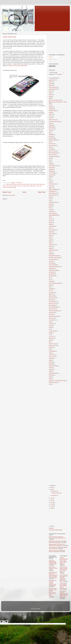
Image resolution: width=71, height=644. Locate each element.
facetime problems (53, 140)
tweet (50, 377)
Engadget (51, 528)
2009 (52, 508)
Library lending (52, 213)
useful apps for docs (53, 166)
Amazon (51, 186)
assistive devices (53, 250)
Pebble (50, 224)
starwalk (51, 369)
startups (51, 368)
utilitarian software (53, 382)
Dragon (51, 204)
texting (50, 371)
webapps (51, 169)
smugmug (51, 364)
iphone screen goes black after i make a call (13, 186)
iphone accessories (53, 153)
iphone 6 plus (9, 184)
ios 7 (50, 291)
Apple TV (51, 188)
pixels (50, 340)
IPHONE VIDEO (53, 111)
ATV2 (50, 180)
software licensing (53, 366)
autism (50, 252)
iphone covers (29, 184)
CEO (50, 199)
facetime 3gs (52, 274)
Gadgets (51, 107)
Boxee (50, 197)
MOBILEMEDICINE (53, 215)
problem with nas (53, 346)
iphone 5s (51, 294)
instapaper (51, 289)
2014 (52, 498)
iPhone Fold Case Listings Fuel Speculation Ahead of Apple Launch (57, 537)
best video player (53, 259)
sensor (4, 188)
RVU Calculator (52, 230)
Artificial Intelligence (53, 190)
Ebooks (51, 206)
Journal (51, 210)
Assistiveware (52, 191)
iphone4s (51, 314)
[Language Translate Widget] (56, 72)
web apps (51, 168)
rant (50, 349)
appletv (51, 248)
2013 (52, 500)
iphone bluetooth (53, 302)
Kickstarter (51, 212)
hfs (50, 278)
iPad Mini (51, 281)
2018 (52, 487)
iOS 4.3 (51, 116)
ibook (50, 147)
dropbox (51, 114)
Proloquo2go (52, 226)
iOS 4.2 (51, 91)
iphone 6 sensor (17, 184)
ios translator (52, 292)
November (54, 496)
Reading (51, 232)
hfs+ (50, 280)
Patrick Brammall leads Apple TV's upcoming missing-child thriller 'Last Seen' (64, 578)
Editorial (51, 85)
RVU (50, 228)
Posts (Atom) (12, 195)
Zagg (15, 188)
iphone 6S (23, 184)
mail (50, 322)
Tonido (50, 239)
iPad (50, 98)
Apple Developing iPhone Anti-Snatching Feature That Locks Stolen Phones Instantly (53, 575)
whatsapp (51, 171)
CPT (50, 201)
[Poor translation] (6, 622)
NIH (50, 217)
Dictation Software (53, 202)
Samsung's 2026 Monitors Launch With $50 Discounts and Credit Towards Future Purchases (53, 592)
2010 (52, 506)
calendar (51, 261)
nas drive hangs (52, 331)
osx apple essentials (54, 156)
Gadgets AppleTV (53, 89)
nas (50, 329)
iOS (50, 142)
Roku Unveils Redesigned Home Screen (53, 568)
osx (50, 335)
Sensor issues (10, 188)
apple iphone (52, 80)
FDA (50, 208)
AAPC (50, 177)
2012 (52, 502)
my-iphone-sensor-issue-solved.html (17, 66)
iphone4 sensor (52, 120)
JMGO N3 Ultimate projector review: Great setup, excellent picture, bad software (64, 561)
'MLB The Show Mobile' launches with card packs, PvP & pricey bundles (64, 570)
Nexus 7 (51, 219)
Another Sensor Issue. (10, 37)
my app (51, 325)
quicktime (51, 347)
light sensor (33, 186)
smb (50, 162)
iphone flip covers (53, 303)
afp (50, 133)
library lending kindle (54, 316)
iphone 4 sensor (53, 151)
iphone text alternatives (54, 311)
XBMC (50, 241)
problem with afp (53, 344)
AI (49, 178)
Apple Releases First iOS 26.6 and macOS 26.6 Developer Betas (57, 545)
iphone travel (52, 313)
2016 (52, 489)
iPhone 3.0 (51, 144)
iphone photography (53, 307)
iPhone (50, 82)
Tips (50, 237)
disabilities (51, 134)
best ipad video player (54, 256)
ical (50, 287)
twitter (50, 379)
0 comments (19, 183)
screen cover (39, 186)
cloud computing (53, 265)
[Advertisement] (59, 42)
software (51, 84)
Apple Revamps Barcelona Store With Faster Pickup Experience (58, 542)
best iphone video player (54, 257)
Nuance (51, 221)
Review (51, 95)
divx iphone (51, 272)
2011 (52, 504)
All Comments (54, 59)
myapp (50, 327)
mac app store (52, 320)
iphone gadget (52, 305)
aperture (51, 246)
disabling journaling (53, 270)
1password (51, 175)
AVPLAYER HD (52, 184)
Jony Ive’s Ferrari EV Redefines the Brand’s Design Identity (57, 551)
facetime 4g (52, 138)
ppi (50, 342)
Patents (51, 223)
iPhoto (50, 285)
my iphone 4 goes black (54, 122)
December (54, 491)
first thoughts (52, 276)
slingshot (51, 362)
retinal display (52, 351)
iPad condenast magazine (55, 283)
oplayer (51, 333)
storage (51, 164)
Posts (52, 57)
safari (50, 353)
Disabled (51, 125)
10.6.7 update (52, 173)
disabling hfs (52, 268)
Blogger (38, 609)
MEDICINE (51, 127)
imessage (51, 149)
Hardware (51, 109)
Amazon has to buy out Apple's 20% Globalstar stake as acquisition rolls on (63, 586)
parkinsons (51, 338)
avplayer (51, 254)
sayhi (50, 158)
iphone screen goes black (39, 184)
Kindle (50, 112)
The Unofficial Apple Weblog (55, 530)
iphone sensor (27, 186)
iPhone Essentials (53, 87)
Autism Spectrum (53, 195)
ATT (50, 105)
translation (51, 375)
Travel (50, 131)
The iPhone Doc (13, 9)
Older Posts (42, 192)
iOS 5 (50, 118)
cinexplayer (51, 263)
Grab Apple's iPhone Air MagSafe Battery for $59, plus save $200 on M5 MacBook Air (64, 594)
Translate (58, 74)
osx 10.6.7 (51, 336)
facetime (51, 136)
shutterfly (51, 358)
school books (52, 355)
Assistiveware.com (53, 193)
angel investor (52, 245)
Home (24, 192)
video (50, 384)
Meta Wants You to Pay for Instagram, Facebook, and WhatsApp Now (53, 583)
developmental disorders (54, 267)
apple (50, 96)
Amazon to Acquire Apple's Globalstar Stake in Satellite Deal (53, 562)
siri (50, 160)
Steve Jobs (51, 129)
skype (50, 360)
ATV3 (50, 182)
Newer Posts (7, 192)
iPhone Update (52, 145)
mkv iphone (51, 324)
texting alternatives (53, 373)
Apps (50, 93)
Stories (50, 235)
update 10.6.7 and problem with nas (57, 381)
